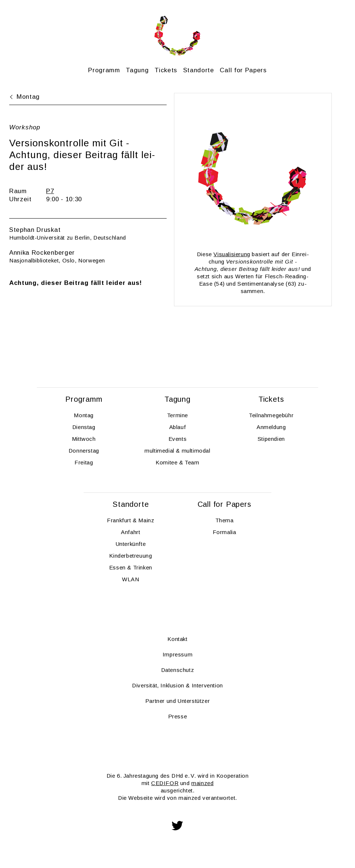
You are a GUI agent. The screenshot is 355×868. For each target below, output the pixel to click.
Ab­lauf (178, 427)
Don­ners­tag (84, 451)
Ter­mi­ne (177, 415)
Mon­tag (84, 415)
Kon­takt (177, 639)
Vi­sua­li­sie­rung (232, 254)
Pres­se (178, 716)
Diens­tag (84, 427)
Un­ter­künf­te (131, 544)
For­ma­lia (225, 532)
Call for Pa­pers (243, 70)
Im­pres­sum (177, 654)
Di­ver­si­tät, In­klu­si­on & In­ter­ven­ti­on (177, 685)
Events (178, 439)
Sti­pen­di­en (271, 439)
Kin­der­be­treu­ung (130, 556)
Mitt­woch (84, 439)
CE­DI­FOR (165, 783)
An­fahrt (130, 532)
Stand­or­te (199, 70)
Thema (225, 520)
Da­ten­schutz (178, 670)
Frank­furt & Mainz (130, 520)
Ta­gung (137, 70)
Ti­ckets (166, 70)
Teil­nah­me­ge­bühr (271, 415)
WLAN (130, 579)
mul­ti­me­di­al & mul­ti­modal (177, 451)
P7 (50, 191)
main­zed (202, 783)
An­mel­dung (271, 427)
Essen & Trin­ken (131, 567)
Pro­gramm (104, 70)
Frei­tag (84, 462)
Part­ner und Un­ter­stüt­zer (177, 701)
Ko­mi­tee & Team (177, 462)
